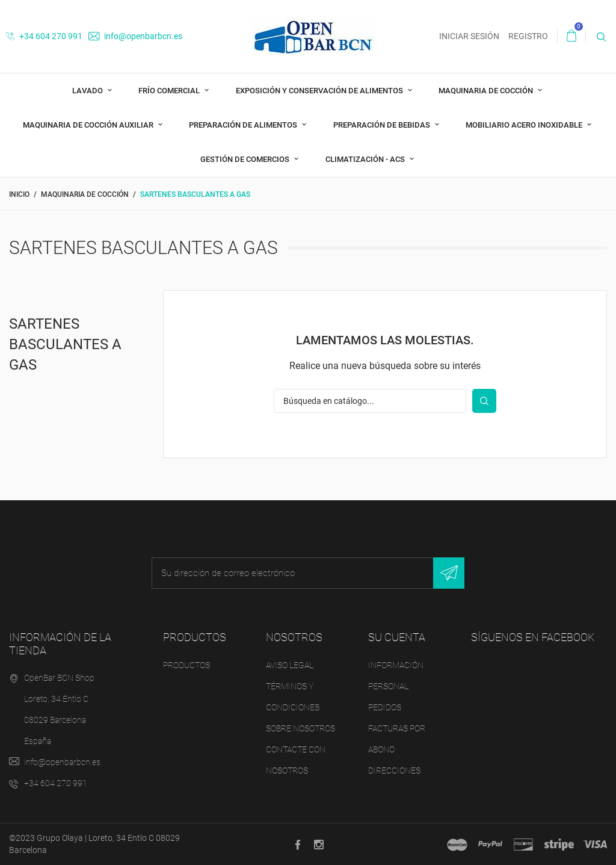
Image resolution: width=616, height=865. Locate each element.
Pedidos (385, 707)
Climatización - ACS (366, 159)
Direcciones (394, 770)
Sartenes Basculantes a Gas (65, 344)
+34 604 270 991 (44, 36)
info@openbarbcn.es (135, 36)
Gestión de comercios (246, 159)
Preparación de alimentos (244, 125)
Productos (186, 665)
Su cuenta (397, 637)
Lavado (88, 91)
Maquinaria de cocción (487, 91)
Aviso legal (290, 665)
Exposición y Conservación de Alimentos (320, 91)
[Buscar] (370, 401)
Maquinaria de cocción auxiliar (89, 125)
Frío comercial (170, 91)
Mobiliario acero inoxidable (525, 125)
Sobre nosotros (300, 728)
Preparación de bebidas (383, 125)
